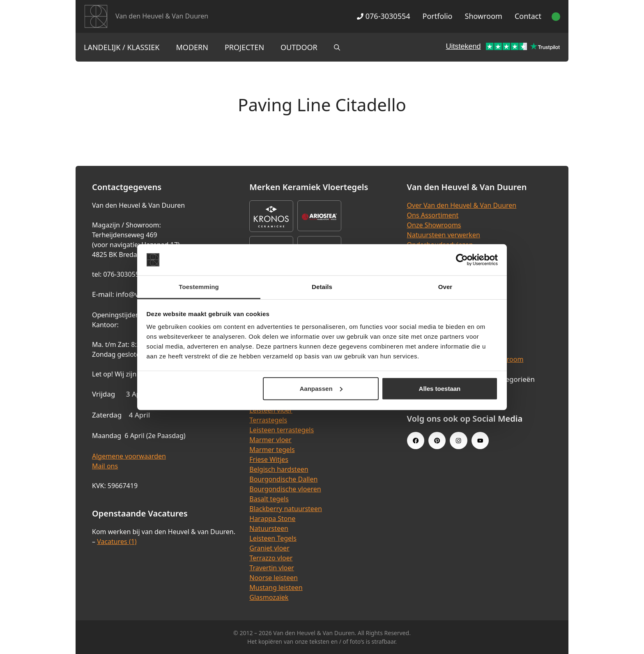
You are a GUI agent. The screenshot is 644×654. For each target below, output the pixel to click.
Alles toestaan (440, 389)
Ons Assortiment (433, 215)
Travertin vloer (272, 568)
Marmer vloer (270, 440)
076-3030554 (383, 16)
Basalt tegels (269, 499)
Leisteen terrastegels (282, 430)
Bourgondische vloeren (285, 489)
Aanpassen (321, 389)
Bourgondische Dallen (283, 479)
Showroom (484, 16)
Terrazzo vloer (271, 558)
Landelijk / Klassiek (122, 47)
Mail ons (105, 466)
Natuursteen (269, 528)
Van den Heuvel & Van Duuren (162, 16)
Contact (528, 16)
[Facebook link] (416, 441)
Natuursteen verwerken (444, 235)
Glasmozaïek (269, 597)
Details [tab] (322, 287)
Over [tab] (445, 287)
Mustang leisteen (276, 587)
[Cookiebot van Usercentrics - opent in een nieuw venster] (462, 260)
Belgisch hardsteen (279, 469)
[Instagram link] (458, 441)
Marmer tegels (272, 450)
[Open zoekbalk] (337, 47)
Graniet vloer (269, 548)
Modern (192, 47)
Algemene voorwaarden (129, 456)
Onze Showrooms (434, 225)
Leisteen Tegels (273, 538)
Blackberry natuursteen (286, 509)
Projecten (244, 47)
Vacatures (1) (117, 542)
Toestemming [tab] (199, 287)
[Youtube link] (480, 441)
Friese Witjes (269, 459)
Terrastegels (268, 420)
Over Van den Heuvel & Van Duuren (462, 205)
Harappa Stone (272, 519)
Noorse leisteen (274, 578)
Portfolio (438, 16)
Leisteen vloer (271, 410)
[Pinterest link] (437, 441)
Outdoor (299, 47)
